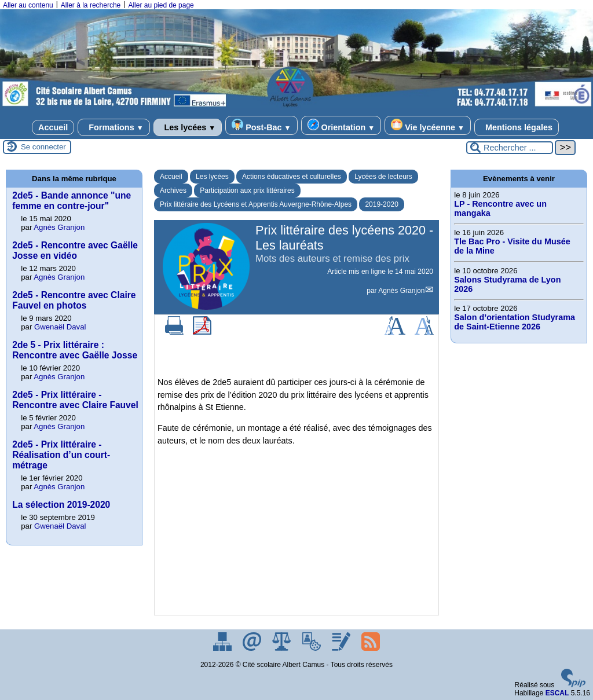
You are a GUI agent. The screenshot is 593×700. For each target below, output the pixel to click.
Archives (173, 190)
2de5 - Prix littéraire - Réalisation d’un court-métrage (61, 455)
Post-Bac (261, 125)
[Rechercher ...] (510, 148)
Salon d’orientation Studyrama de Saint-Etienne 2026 (515, 322)
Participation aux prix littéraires (247, 190)
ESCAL (557, 693)
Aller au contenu (28, 5)
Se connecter (43, 147)
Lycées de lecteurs (383, 177)
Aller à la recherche (91, 5)
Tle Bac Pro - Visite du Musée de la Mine (512, 246)
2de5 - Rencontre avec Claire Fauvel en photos (74, 300)
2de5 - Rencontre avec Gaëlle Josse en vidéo (75, 250)
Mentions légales (517, 127)
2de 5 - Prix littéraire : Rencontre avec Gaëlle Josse (75, 350)
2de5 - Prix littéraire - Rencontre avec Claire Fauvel (75, 400)
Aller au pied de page (161, 5)
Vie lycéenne (428, 125)
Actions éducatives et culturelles (292, 177)
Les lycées (188, 127)
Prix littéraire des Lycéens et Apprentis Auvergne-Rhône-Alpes (256, 204)
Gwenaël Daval (60, 327)
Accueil (53, 127)
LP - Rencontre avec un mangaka (500, 208)
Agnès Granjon (401, 291)
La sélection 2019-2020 (61, 505)
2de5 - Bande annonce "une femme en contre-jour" (72, 201)
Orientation (341, 125)
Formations (114, 127)
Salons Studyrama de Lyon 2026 (507, 284)
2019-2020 (381, 204)
